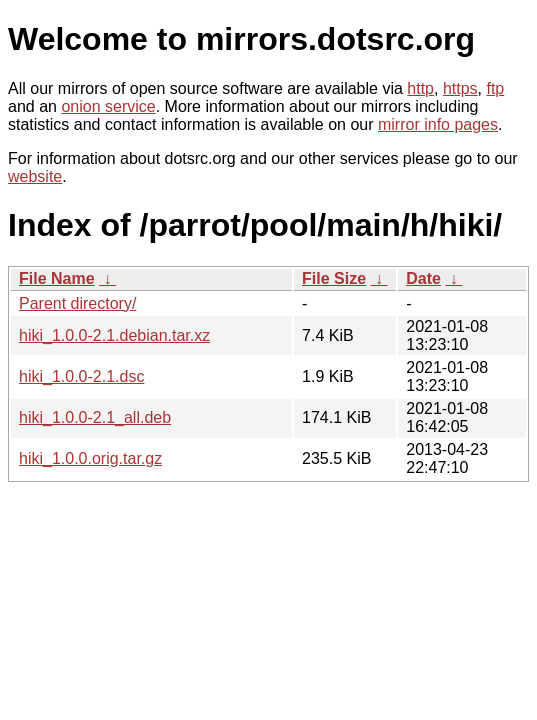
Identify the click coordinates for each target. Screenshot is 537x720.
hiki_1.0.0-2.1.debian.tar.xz (114, 335)
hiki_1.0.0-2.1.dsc (81, 376)
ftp (495, 88)
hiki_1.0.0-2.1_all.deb (95, 417)
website (35, 176)
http (420, 88)
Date (423, 278)
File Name (57, 278)
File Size (334, 278)
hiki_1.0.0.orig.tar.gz (90, 458)
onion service (108, 106)
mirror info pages (438, 124)
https (460, 88)
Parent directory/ (77, 303)
